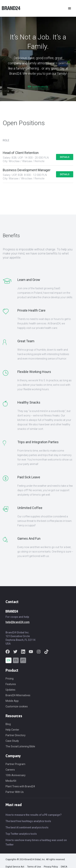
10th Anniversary (16, 775)
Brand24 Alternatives (18, 695)
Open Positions (38, 87)
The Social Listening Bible (20, 746)
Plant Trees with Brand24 (20, 786)
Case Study (12, 741)
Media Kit (11, 781)
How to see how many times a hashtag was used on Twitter (36, 842)
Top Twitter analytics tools (21, 834)
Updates (10, 690)
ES (16, 660)
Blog (8, 724)
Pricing (10, 679)
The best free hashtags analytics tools (28, 821)
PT (23, 660)
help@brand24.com (18, 622)
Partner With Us (15, 792)
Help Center (12, 730)
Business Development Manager (27, 170)
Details (65, 157)
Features (11, 684)
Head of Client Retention (21, 153)
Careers (10, 770)
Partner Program (15, 764)
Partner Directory (16, 735)
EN (9, 660)
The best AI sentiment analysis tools (27, 827)
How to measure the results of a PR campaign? (34, 815)
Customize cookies (17, 706)
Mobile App (12, 701)
